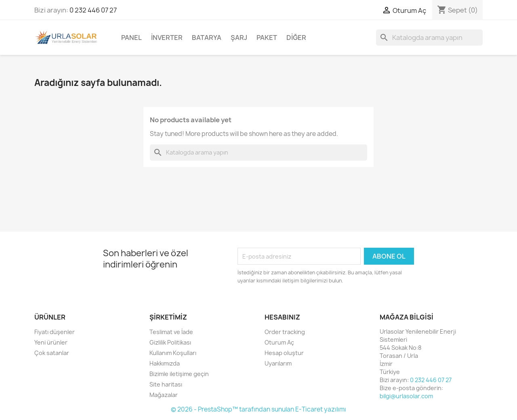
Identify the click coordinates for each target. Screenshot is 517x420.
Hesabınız (282, 317)
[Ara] (429, 38)
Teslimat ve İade (171, 332)
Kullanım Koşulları (173, 353)
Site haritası (166, 384)
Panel (131, 38)
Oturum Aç (279, 342)
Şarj (239, 38)
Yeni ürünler (51, 342)
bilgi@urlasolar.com (406, 396)
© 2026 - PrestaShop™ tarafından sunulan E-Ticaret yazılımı (258, 409)
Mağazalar (164, 395)
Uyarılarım (278, 363)
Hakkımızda (165, 363)
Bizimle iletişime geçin (179, 374)
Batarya (207, 38)
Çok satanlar (52, 353)
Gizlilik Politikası (170, 342)
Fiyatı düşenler (55, 332)
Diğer (296, 38)
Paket (267, 38)
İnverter (167, 38)
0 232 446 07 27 (93, 10)
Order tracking (285, 332)
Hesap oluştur (284, 353)
